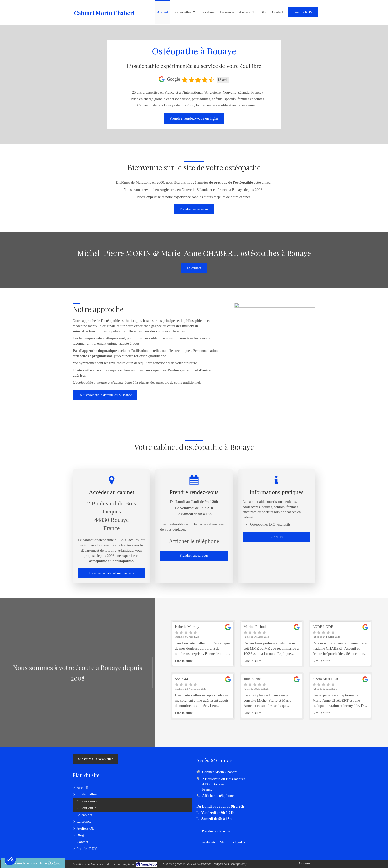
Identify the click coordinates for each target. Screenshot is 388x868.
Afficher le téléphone (194, 541)
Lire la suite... (185, 661)
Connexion (307, 863)
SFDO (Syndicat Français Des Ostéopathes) (218, 864)
